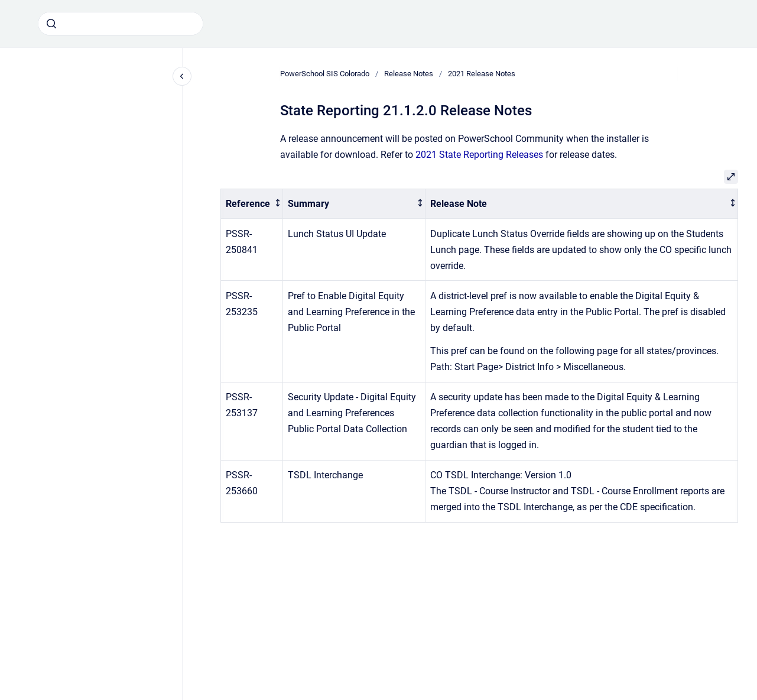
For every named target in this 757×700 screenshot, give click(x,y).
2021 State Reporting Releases (479, 155)
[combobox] (121, 24)
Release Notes (409, 74)
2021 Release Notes (482, 74)
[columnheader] (252, 204)
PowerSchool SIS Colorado (325, 74)
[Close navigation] (182, 76)
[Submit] (51, 24)
